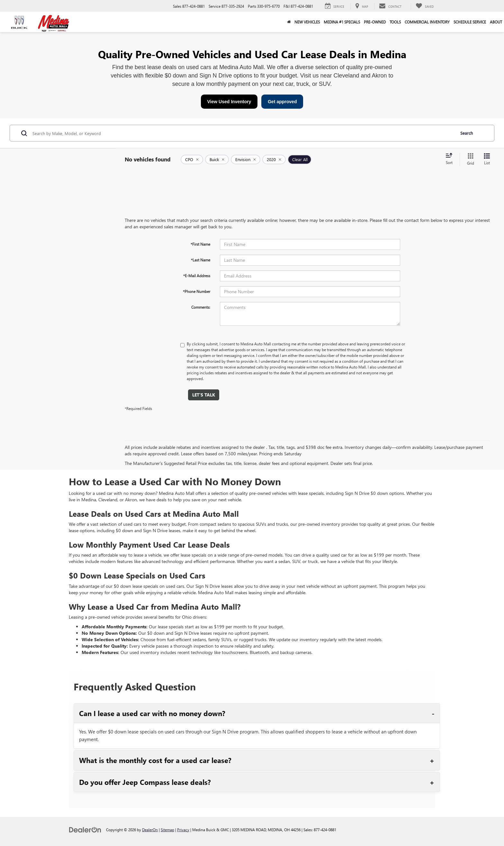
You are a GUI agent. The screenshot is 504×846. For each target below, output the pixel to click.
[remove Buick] (217, 159)
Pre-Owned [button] (375, 22)
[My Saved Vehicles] (425, 6)
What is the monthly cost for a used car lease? (155, 760)
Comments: (201, 307)
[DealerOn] (85, 829)
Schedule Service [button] (470, 22)
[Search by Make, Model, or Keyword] (243, 133)
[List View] (487, 159)
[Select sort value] (451, 159)
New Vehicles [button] (307, 22)
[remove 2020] (274, 159)
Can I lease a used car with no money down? (152, 713)
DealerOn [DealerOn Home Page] (150, 830)
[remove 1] (192, 159)
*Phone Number (197, 291)
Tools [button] (395, 22)
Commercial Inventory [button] (427, 22)
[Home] (289, 22)
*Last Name (201, 260)
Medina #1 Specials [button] (342, 22)
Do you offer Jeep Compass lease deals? (145, 782)
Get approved (282, 102)
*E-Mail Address (197, 276)
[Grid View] (469, 159)
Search (467, 133)
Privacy (183, 830)
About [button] (496, 22)
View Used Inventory (229, 102)
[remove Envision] (246, 159)
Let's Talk (204, 395)
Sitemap (167, 830)
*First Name (200, 244)
